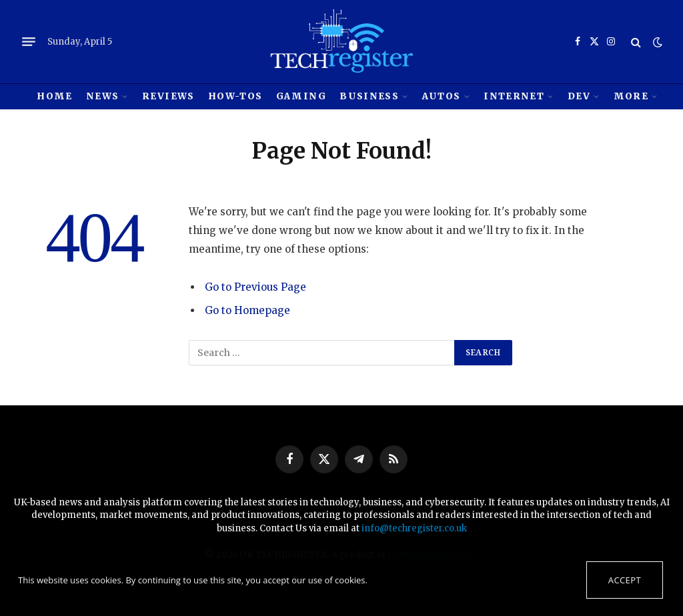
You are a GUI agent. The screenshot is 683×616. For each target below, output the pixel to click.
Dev (579, 96)
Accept (625, 580)
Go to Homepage (247, 310)
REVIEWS (168, 96)
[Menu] (29, 42)
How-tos (235, 96)
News (102, 96)
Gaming (301, 96)
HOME (54, 96)
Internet (514, 96)
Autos (442, 96)
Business (369, 96)
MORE (631, 96)
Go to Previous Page (255, 287)
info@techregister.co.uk (414, 528)
